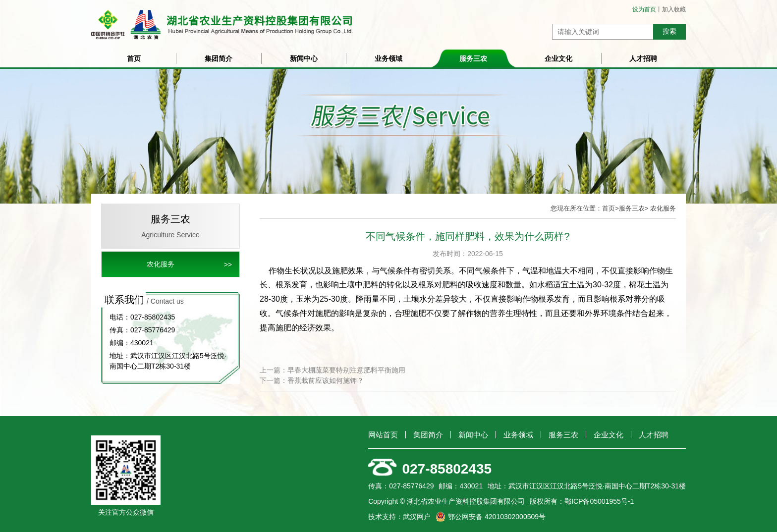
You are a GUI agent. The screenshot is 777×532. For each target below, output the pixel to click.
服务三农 (473, 58)
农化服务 (161, 264)
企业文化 (558, 58)
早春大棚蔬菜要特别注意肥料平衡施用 (346, 370)
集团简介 (219, 58)
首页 (134, 58)
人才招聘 (643, 58)
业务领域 (388, 58)
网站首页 (383, 435)
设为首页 (644, 9)
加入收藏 (674, 9)
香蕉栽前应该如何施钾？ (326, 380)
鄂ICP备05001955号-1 (599, 501)
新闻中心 (304, 58)
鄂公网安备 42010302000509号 (497, 517)
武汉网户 (417, 517)
